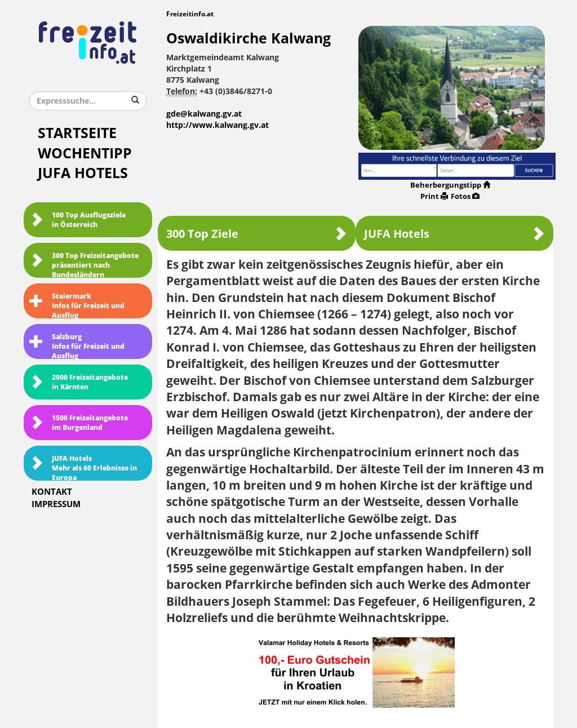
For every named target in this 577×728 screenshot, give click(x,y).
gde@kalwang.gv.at (204, 114)
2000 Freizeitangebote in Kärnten (79, 382)
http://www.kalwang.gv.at (218, 125)
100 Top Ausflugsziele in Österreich (77, 220)
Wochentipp (85, 154)
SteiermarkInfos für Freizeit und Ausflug (77, 305)
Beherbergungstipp (450, 185)
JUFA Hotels (83, 173)
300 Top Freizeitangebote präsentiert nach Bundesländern (84, 265)
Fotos (465, 196)
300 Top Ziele (257, 234)
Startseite (77, 133)
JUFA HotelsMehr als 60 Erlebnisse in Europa (83, 468)
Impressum (56, 504)
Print (434, 196)
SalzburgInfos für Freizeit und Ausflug (77, 346)
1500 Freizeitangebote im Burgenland (79, 423)
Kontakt (52, 492)
